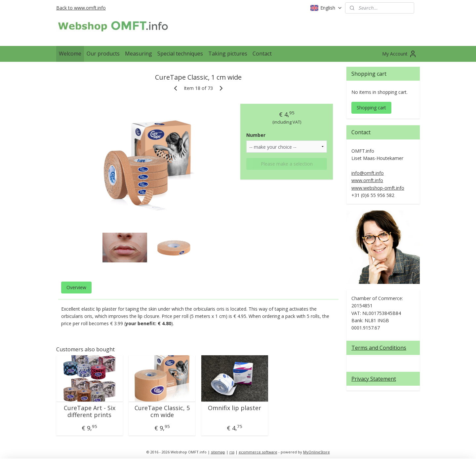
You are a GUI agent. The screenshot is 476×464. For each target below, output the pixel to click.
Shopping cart (371, 108)
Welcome (70, 54)
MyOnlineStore (317, 452)
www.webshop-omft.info (378, 188)
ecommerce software (258, 452)
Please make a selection (287, 164)
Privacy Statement (374, 379)
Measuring (139, 54)
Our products (103, 54)
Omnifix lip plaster (235, 408)
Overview (76, 287)
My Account (399, 54)
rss (232, 452)
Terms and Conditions (379, 348)
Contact (262, 54)
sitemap (218, 452)
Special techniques (180, 54)
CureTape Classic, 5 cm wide (162, 412)
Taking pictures (228, 54)
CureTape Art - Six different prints (90, 412)
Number (256, 135)
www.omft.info (367, 180)
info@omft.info (368, 173)
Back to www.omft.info (81, 8)
